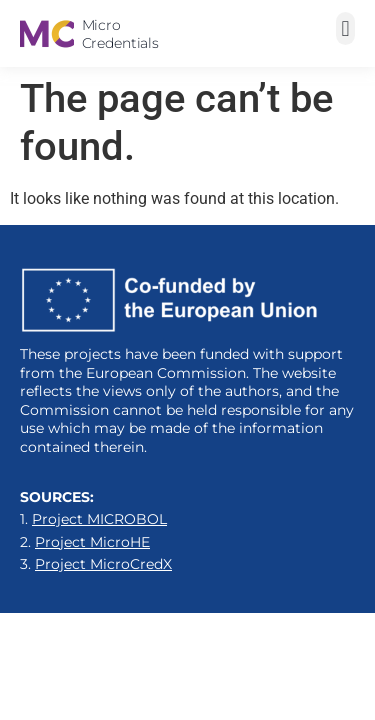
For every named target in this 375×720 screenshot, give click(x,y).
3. (96, 564)
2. (85, 542)
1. (93, 519)
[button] (345, 28)
